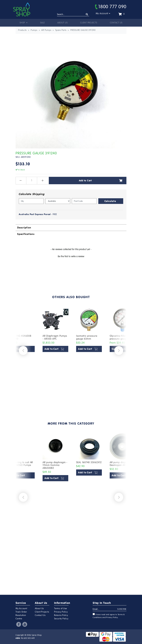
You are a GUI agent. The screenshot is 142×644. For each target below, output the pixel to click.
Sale (42, 23)
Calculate (110, 201)
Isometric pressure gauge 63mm (87, 337)
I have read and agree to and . (109, 616)
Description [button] (24, 228)
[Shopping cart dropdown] (121, 14)
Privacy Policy (61, 612)
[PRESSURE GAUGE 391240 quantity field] (32, 181)
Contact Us (116, 23)
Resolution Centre (21, 617)
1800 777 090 (111, 7)
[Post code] (84, 201)
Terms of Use (61, 609)
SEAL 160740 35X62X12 (89, 462)
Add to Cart (101, 181)
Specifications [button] (26, 234)
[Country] (58, 201)
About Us (62, 23)
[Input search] (73, 15)
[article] (55, 356)
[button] (71, 256)
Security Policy (61, 619)
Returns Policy (61, 615)
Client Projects (89, 23)
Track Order (21, 612)
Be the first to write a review (71, 256)
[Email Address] (105, 609)
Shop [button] (23, 23)
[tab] (71, 227)
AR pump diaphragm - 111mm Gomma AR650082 (55, 465)
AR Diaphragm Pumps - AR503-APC (55, 337)
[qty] (31, 201)
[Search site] (87, 14)
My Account (102, 13)
